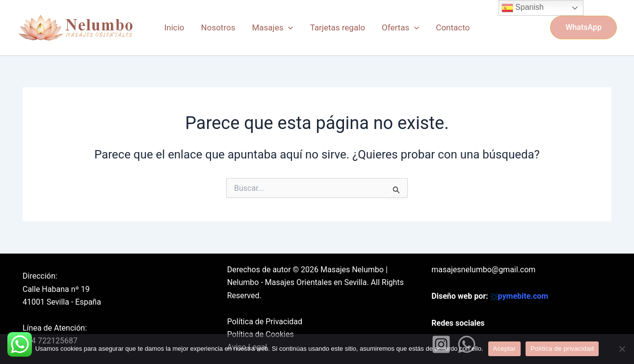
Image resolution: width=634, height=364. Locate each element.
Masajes (272, 27)
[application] (288, 27)
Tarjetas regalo (338, 27)
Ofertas (400, 27)
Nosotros (218, 27)
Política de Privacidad (265, 322)
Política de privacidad (562, 349)
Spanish (523, 8)
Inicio (174, 27)
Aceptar (505, 349)
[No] (622, 349)
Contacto (453, 27)
